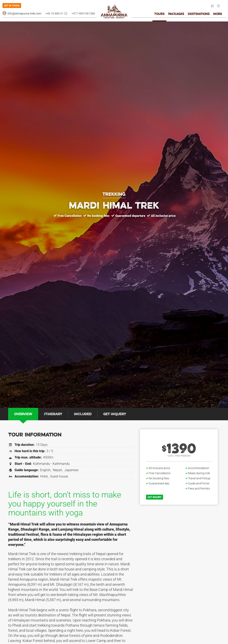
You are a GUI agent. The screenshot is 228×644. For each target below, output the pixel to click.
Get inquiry (155, 497)
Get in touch (12, 6)
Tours (159, 14)
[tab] (23, 414)
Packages (176, 14)
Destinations (199, 14)
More (218, 14)
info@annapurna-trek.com (24, 13)
